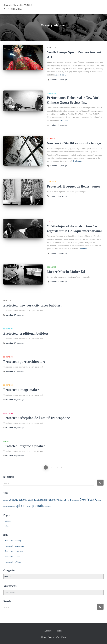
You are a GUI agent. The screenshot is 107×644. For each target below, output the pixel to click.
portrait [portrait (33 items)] (37, 506)
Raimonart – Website (13, 562)
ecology (51, 139)
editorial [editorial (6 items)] (23, 500)
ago (62, 79)
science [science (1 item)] (46, 506)
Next (58, 467)
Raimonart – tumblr (12, 557)
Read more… (61, 75)
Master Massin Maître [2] (66, 272)
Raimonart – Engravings (14, 546)
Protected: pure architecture (24, 362)
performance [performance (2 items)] (12, 506)
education (52, 48)
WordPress (61, 637)
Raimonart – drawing (13, 541)
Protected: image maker (21, 390)
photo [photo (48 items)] (22, 506)
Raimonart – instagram (14, 551)
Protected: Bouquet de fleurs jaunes (73, 186)
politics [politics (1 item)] (29, 506)
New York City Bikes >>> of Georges (74, 143)
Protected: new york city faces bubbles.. (33, 305)
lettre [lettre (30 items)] (68, 499)
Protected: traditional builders (26, 333)
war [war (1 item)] (49, 506)
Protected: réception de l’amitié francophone (37, 418)
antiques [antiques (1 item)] (6, 500)
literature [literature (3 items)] (75, 500)
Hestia (44, 637)
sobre (7, 526)
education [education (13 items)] (34, 500)
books (50, 221)
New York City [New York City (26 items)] (91, 499)
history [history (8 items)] (54, 500)
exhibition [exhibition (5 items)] (45, 500)
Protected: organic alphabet (24, 446)
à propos (8, 521)
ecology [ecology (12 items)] (14, 500)
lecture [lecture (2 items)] (61, 500)
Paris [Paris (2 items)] (5, 506)
